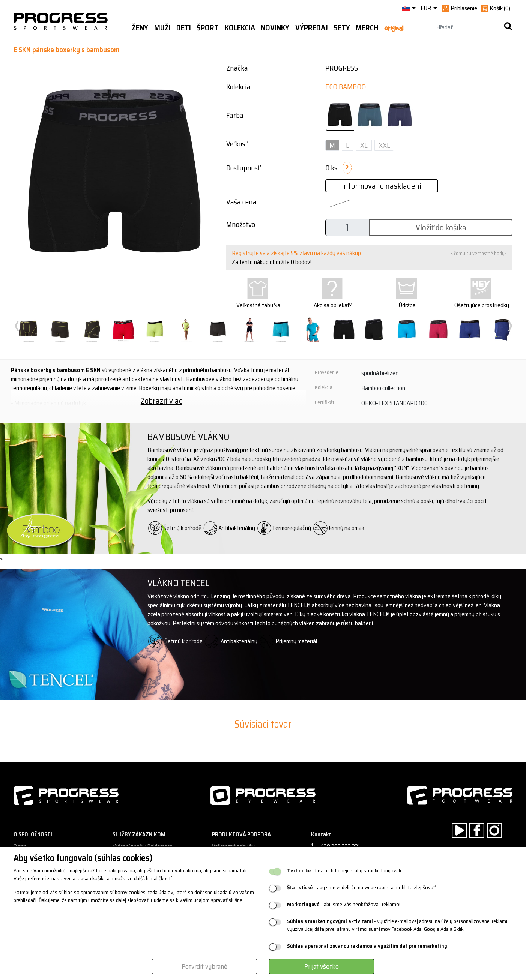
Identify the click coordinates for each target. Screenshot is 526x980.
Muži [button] (162, 28)
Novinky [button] (275, 28)
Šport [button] (208, 28)
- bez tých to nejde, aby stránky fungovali (344, 871)
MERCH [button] (367, 28)
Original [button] (394, 28)
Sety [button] (342, 28)
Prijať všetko (322, 966)
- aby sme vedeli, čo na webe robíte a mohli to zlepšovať (361, 888)
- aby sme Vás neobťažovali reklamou (344, 904)
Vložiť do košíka (441, 227)
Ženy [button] (140, 28)
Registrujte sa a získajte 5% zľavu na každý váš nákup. (297, 253)
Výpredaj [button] (312, 28)
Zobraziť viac (161, 401)
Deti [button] (184, 28)
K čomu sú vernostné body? (479, 253)
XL (364, 145)
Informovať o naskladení (382, 186)
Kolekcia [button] (240, 28)
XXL (384, 145)
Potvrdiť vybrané (204, 966)
